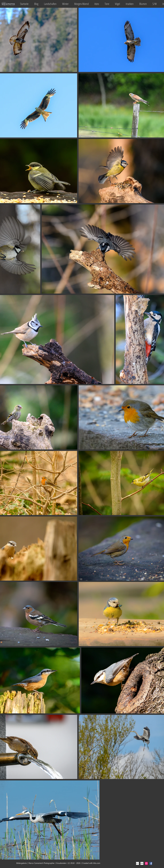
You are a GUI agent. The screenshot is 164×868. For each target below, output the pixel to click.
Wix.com (97, 863)
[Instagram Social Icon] (146, 863)
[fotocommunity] (142, 863)
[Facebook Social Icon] (151, 863)
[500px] (137, 863)
